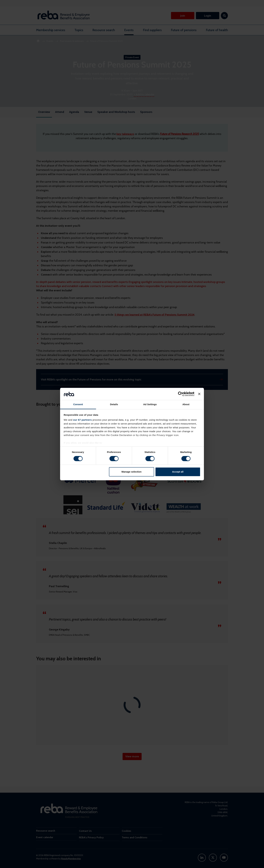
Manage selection (131, 472)
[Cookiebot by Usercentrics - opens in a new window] (180, 394)
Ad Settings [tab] (150, 404)
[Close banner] (199, 394)
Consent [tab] (78, 404)
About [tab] (186, 404)
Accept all (178, 472)
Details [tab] (114, 404)
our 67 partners (83, 420)
